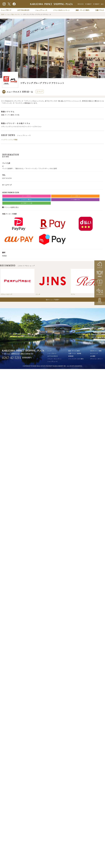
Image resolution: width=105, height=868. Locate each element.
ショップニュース (41, 10)
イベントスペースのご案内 (76, 359)
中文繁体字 (96, 4)
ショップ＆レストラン (13, 14)
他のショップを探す (53, 300)
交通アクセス (100, 10)
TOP (3, 14)
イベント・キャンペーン (54, 359)
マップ (40, 92)
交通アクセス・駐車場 (75, 353)
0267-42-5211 (12, 358)
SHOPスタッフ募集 (96, 351)
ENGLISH (81, 4)
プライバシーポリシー (96, 359)
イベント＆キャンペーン (61, 10)
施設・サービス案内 (82, 10)
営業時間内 (27, 358)
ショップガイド (6, 10)
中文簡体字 (88, 4)
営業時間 (71, 356)
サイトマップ (94, 353)
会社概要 (93, 356)
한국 (102, 4)
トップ (49, 351)
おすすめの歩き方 (23, 10)
